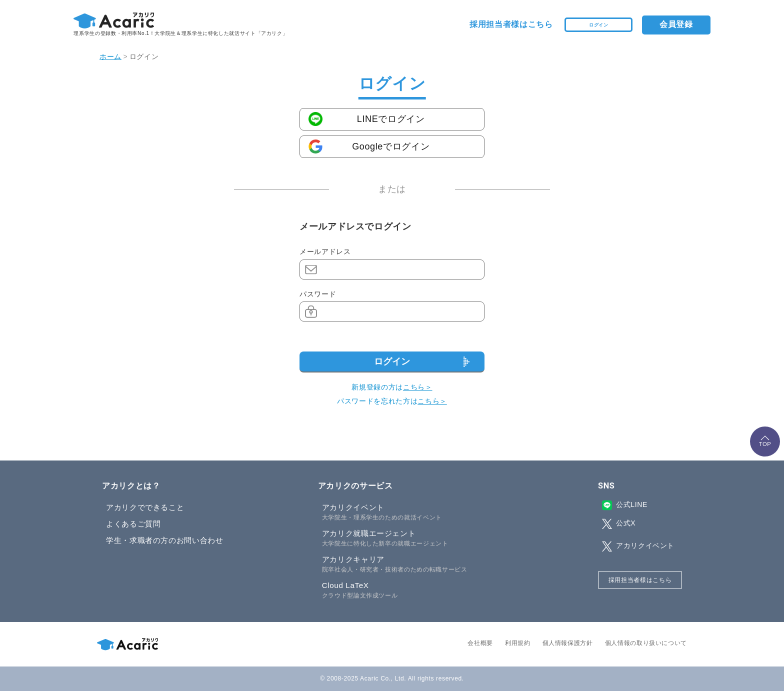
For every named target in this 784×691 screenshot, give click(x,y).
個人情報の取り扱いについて (646, 643)
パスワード (318, 294)
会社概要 (480, 643)
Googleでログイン (391, 146)
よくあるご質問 (133, 524)
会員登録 (676, 24)
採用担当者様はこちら (511, 24)
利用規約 (518, 643)
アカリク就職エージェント (413, 538)
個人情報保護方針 (568, 643)
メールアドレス (325, 251)
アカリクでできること (145, 507)
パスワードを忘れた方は (392, 401)
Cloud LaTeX (413, 590)
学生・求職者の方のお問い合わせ (165, 540)
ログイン (599, 24)
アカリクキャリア (413, 564)
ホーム (110, 56)
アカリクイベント (413, 512)
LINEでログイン (391, 119)
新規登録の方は (392, 387)
